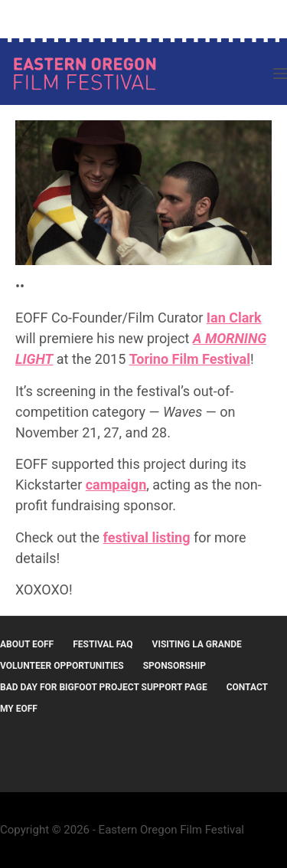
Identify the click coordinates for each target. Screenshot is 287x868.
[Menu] (280, 74)
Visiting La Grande (197, 644)
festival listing (147, 537)
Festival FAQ (103, 644)
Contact (247, 687)
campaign (116, 485)
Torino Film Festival (190, 359)
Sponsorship (174, 666)
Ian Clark (234, 318)
